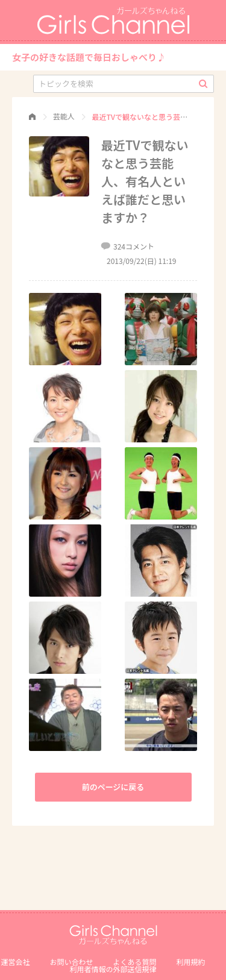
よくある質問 (135, 962)
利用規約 (191, 962)
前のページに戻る (113, 787)
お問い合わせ (71, 962)
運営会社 (15, 962)
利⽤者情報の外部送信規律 (113, 969)
